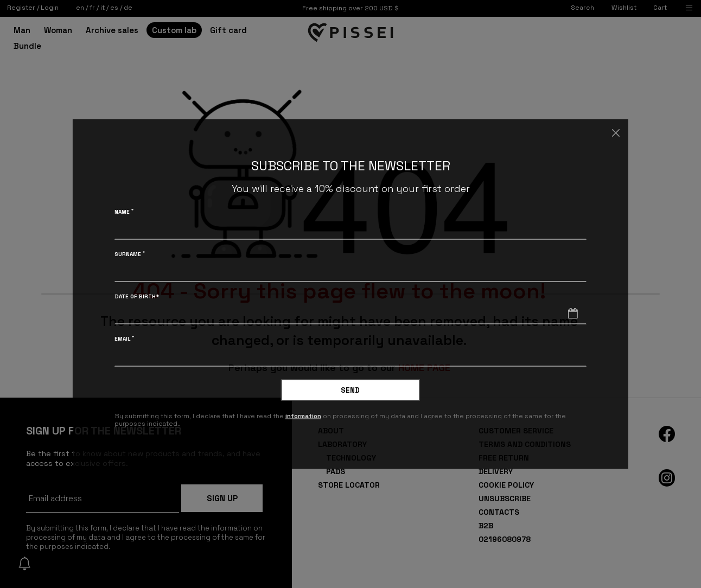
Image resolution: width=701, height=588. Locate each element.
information (304, 416)
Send (350, 390)
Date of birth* (137, 296)
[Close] (616, 133)
